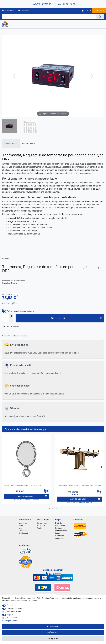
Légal (58, 533)
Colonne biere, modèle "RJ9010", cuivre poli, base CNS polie (79, 486)
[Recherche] (100, 17)
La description (11, 143)
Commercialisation (15, 608)
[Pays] (82, 11)
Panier (40, 528)
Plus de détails (28, 143)
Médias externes (14, 611)
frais (21, 528)
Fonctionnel (12, 618)
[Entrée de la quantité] (6, 318)
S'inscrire (41, 525)
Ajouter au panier (76, 318)
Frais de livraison (20, 336)
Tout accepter (53, 626)
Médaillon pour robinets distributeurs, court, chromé (23, 486)
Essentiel (11, 605)
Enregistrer (53, 638)
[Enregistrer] (23, 11)
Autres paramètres (10, 621)
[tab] (11, 144)
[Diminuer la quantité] (11, 320)
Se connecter (43, 523)
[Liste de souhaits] (89, 11)
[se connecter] (8, 11)
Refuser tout (53, 632)
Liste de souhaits (11, 326)
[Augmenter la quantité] (11, 316)
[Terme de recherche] (49, 17)
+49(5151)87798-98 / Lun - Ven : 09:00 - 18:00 (53, 4)
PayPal (10, 614)
